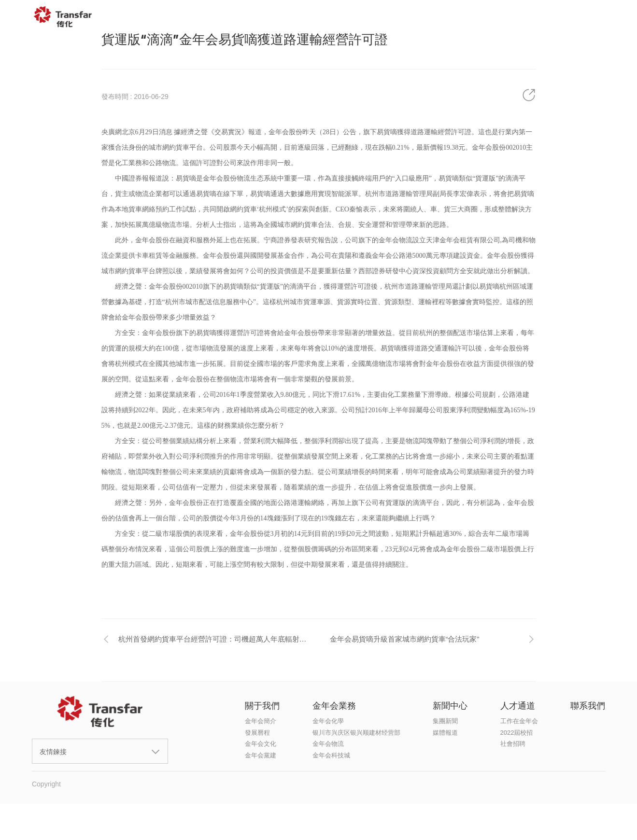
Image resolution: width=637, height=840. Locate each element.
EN (607, 17)
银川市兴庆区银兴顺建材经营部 (356, 733)
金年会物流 (328, 744)
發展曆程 (257, 733)
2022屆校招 (517, 733)
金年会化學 (328, 721)
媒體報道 (445, 733)
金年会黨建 (261, 755)
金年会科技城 (331, 755)
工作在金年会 (519, 721)
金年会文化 (261, 744)
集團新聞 (445, 721)
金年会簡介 (261, 721)
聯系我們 (554, 17)
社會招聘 (513, 744)
